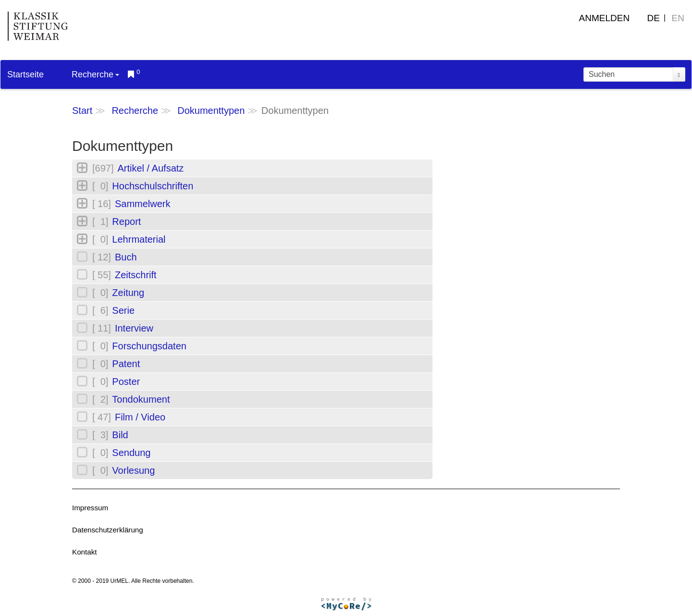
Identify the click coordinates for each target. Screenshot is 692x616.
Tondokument (141, 399)
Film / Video (140, 417)
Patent (126, 364)
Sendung (131, 453)
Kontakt (85, 552)
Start (82, 111)
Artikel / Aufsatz (150, 168)
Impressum (90, 508)
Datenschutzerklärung (108, 530)
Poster (126, 382)
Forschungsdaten (149, 346)
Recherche (95, 74)
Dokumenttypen (211, 111)
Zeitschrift (136, 275)
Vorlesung (133, 470)
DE (654, 18)
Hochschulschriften (153, 186)
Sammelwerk (143, 204)
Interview (134, 328)
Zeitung (128, 293)
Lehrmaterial (139, 239)
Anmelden (605, 18)
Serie (123, 310)
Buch (126, 257)
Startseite (25, 74)
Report (126, 222)
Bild (120, 435)
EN (678, 18)
